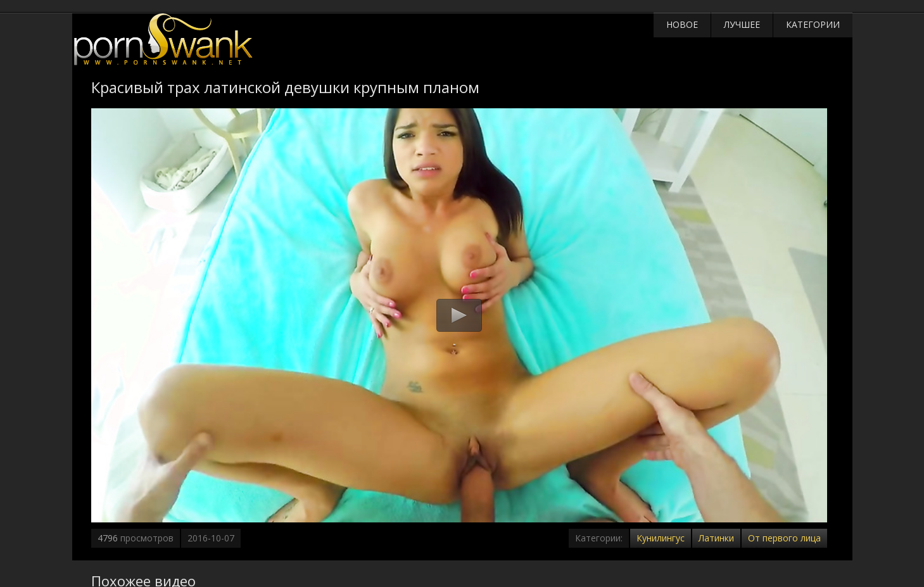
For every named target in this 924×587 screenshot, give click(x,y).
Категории (813, 24)
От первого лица (784, 538)
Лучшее (742, 24)
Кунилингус (661, 538)
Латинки (716, 538)
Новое (682, 24)
